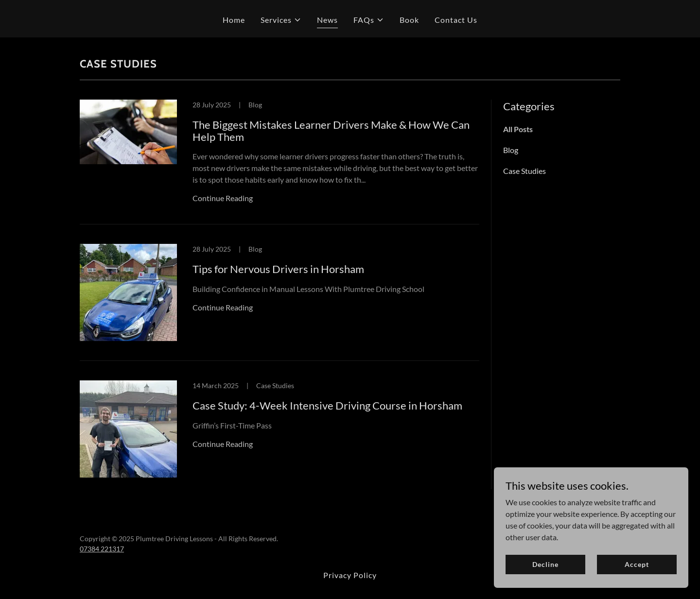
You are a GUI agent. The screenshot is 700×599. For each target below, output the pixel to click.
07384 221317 (102, 549)
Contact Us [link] (456, 20)
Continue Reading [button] (223, 198)
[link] (280, 162)
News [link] (327, 20)
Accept (637, 564)
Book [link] (409, 20)
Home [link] (234, 20)
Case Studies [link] (525, 171)
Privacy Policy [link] (350, 575)
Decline (545, 564)
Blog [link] (511, 150)
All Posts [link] (518, 129)
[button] (281, 20)
